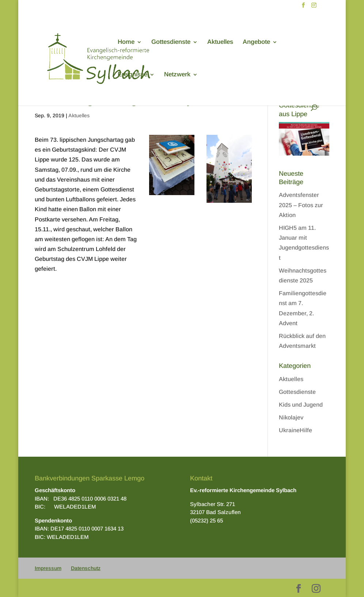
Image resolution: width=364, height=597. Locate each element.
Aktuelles (220, 42)
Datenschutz (86, 568)
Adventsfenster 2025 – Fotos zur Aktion (301, 205)
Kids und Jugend (301, 405)
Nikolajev (291, 417)
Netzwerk (177, 75)
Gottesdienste (171, 42)
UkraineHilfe (295, 430)
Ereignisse (132, 75)
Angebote (256, 42)
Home (126, 42)
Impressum (48, 568)
